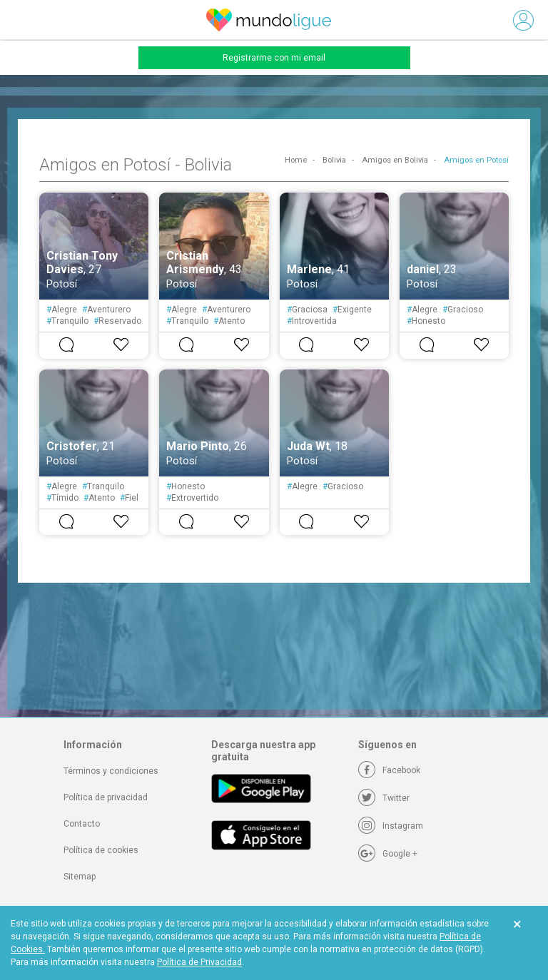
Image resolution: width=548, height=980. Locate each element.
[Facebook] (389, 770)
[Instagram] (391, 826)
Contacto (82, 824)
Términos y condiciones (111, 771)
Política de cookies (101, 850)
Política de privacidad (106, 797)
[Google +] (388, 854)
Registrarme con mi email (274, 58)
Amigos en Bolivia (395, 160)
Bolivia (334, 160)
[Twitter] (384, 798)
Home (296, 160)
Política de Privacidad (199, 962)
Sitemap (80, 877)
